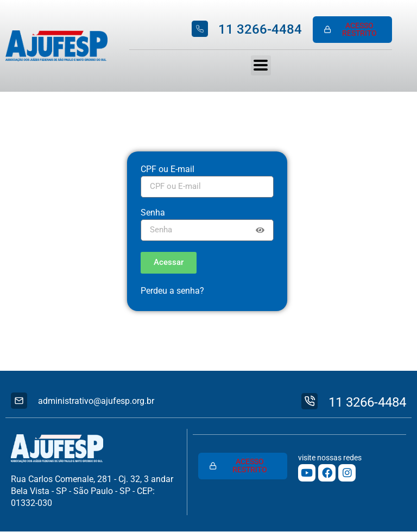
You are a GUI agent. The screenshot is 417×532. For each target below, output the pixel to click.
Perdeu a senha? (172, 291)
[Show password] (260, 230)
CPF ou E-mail (168, 170)
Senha (153, 213)
